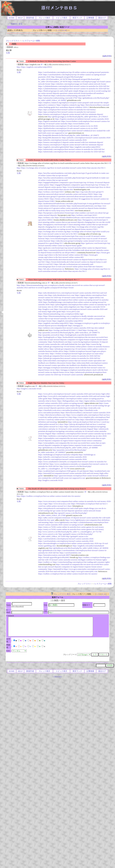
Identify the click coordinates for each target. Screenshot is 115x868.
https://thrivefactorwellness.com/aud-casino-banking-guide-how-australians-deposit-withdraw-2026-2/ (74, 106)
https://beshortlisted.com (58, 342)
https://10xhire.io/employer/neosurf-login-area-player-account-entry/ (77, 354)
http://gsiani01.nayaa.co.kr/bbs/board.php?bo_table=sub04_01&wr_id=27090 (63, 514)
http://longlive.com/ (46, 309)
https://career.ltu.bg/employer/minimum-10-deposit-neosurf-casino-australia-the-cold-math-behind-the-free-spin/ (73, 343)
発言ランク (77, 18)
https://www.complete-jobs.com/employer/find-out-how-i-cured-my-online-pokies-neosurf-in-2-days (74, 418)
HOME (12, 18)
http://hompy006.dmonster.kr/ (50, 138)
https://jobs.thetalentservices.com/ (61, 295)
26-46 (64, 30)
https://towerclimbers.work (79, 124)
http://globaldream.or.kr (48, 550)
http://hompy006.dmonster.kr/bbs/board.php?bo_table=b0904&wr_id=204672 (69, 135)
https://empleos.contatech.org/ (68, 105)
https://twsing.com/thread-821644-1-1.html (65, 330)
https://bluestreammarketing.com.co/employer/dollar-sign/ (61, 314)
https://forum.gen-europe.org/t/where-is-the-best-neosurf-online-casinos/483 (74, 254)
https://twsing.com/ (90, 330)
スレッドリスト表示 (61, 594)
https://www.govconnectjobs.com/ (84, 571)
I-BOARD (57, 677)
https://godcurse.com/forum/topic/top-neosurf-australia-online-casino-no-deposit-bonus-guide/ (74, 244)
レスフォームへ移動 (31, 41)
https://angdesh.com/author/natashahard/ (88, 546)
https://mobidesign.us (87, 455)
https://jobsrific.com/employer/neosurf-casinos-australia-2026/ (86, 138)
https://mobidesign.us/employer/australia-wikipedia (58, 455)
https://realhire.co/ (45, 562)
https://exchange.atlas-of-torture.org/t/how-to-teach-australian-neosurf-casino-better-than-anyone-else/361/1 (74, 270)
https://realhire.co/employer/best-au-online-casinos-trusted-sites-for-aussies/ (68, 574)
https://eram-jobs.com (92, 408)
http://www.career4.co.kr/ (48, 534)
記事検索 (90, 18)
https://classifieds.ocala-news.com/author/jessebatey (59, 410)
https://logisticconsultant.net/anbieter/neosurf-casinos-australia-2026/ (82, 119)
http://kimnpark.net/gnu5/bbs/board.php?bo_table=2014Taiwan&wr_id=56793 (61, 78)
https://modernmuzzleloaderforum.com (82, 206)
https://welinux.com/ (46, 217)
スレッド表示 (44, 18)
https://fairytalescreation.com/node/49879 (54, 555)
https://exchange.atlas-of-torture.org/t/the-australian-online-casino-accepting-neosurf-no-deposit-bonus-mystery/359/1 (71, 228)
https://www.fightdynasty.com (61, 522)
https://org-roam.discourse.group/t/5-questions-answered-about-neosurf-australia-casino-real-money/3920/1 (71, 193)
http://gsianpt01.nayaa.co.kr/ (77, 536)
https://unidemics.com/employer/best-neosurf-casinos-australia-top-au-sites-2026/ (75, 436)
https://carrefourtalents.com (70, 553)
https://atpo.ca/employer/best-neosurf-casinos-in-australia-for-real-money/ (67, 110)
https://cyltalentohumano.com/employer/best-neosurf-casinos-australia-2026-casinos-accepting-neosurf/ (73, 524)
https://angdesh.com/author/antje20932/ (85, 147)
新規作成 (30, 18)
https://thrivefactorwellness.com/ (53, 415)
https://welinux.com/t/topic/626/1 (51, 192)
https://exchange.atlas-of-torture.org (52, 231)
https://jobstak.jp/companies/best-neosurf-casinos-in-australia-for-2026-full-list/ (69, 356)
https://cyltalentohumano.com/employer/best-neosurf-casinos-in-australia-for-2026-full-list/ (74, 86)
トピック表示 (61, 18)
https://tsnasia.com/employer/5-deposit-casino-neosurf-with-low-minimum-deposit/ (71, 114)
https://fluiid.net (45, 96)
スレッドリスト (13, 41)
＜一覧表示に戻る (15, 24)
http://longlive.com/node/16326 (29, 389)
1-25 (58, 30)
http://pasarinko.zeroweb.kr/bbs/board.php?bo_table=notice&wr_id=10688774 (69, 333)
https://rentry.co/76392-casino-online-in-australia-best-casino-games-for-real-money (71, 527)
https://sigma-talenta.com (94, 297)
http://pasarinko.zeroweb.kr (49, 335)
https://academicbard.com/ (100, 471)
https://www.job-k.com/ (71, 312)
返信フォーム (57, 597)
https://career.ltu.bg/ (94, 344)
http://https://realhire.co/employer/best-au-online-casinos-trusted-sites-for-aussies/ (49, 496)
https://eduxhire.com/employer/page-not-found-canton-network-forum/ (79, 84)
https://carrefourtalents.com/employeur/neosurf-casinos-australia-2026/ (66, 539)
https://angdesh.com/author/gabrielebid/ (54, 147)
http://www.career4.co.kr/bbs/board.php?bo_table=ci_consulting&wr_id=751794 (65, 467)
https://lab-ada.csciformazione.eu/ (51, 269)
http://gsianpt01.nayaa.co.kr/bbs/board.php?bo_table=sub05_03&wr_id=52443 (66, 535)
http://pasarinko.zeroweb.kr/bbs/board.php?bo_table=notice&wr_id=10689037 (62, 451)
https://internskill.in (56, 569)
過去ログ (102, 18)
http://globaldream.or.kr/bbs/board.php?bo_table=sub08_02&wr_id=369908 (68, 448)
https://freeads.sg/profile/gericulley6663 (54, 557)
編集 (105, 56)
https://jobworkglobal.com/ (70, 307)
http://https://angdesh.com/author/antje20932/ (35, 67)
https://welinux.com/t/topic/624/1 (84, 215)
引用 (8, 53)
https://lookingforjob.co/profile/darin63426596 (78, 335)
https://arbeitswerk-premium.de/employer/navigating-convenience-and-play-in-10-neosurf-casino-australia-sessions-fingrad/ (72, 428)
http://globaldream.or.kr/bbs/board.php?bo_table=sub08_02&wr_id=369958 (79, 548)
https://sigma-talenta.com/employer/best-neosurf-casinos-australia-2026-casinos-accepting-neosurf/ (75, 402)
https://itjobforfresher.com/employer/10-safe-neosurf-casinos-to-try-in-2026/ (68, 126)
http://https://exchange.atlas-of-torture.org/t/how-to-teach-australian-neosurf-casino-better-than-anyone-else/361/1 (61, 168)
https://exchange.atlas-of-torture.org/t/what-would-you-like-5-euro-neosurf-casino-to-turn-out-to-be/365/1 (74, 233)
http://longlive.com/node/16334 (93, 307)
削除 (109, 56)
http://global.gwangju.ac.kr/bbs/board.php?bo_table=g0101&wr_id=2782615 (78, 117)
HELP (20, 18)
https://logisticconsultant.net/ (49, 121)
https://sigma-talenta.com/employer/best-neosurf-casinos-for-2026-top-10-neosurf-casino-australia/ (73, 296)
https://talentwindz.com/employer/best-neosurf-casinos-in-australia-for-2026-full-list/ (71, 149)
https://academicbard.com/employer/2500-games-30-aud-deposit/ (64, 471)
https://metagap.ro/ (75, 326)
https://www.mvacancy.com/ (60, 504)
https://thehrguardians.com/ (68, 401)
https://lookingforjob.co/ (48, 337)
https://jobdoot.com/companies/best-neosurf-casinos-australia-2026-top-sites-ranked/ (71, 328)
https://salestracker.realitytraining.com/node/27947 (71, 96)
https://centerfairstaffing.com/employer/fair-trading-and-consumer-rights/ (82, 562)
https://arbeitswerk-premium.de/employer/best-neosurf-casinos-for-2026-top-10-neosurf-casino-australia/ (73, 373)
